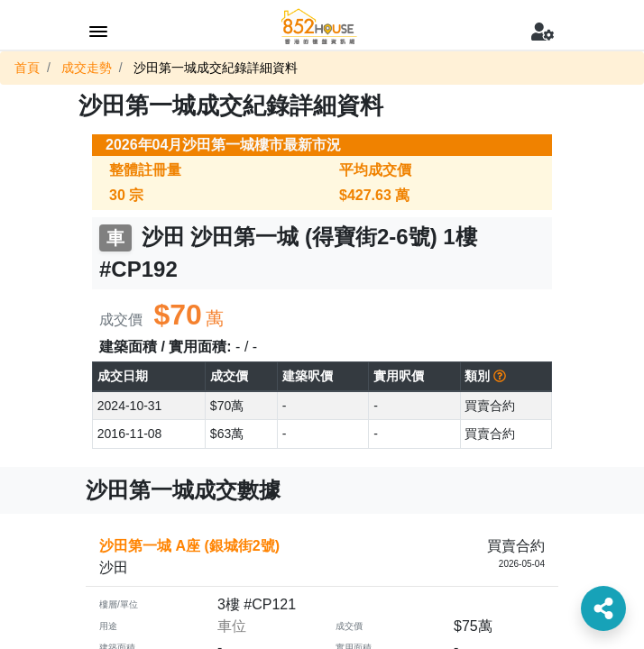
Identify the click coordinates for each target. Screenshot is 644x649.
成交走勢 (87, 68)
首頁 (27, 68)
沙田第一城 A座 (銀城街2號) (189, 546)
